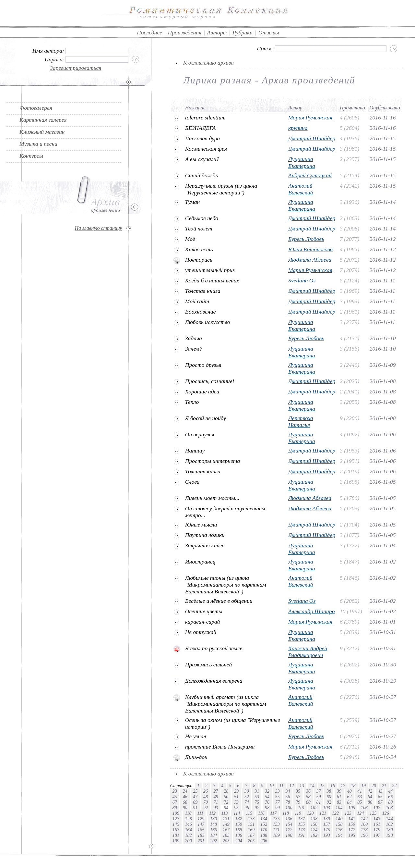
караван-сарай (203, 622)
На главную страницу (98, 228)
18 (353, 786)
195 (352, 835)
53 (257, 797)
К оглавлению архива (208, 63)
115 (249, 813)
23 (175, 791)
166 (213, 830)
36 (308, 791)
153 (276, 824)
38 (329, 791)
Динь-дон (196, 757)
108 (389, 808)
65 (380, 797)
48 (206, 797)
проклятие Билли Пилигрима (220, 747)
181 (176, 835)
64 (370, 797)
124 (360, 813)
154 (289, 824)
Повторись (199, 260)
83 (339, 802)
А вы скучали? (202, 159)
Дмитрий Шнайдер (312, 138)
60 (329, 797)
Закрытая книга (205, 545)
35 (298, 791)
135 (276, 819)
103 (327, 808)
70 (206, 802)
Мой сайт (197, 301)
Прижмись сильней (209, 664)
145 (176, 824)
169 (251, 830)
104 (339, 808)
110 (188, 813)
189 (276, 835)
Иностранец (200, 562)
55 (278, 797)
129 (201, 819)
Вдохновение (200, 312)
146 (189, 824)
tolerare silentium (205, 118)
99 (278, 808)
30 (247, 791)
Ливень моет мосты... (212, 498)
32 (267, 791)
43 (380, 791)
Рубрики (243, 32)
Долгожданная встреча (214, 681)
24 (185, 791)
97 (257, 808)
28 (226, 791)
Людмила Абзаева (310, 260)
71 (216, 802)
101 (301, 808)
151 (251, 824)
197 (377, 835)
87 (380, 802)
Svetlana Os (302, 280)
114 (237, 813)
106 (364, 808)
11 (282, 786)
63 (360, 797)
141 (352, 819)
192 (314, 835)
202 (213, 841)
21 (384, 786)
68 (185, 802)
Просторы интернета (213, 461)
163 (176, 830)
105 (352, 808)
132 (238, 819)
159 (352, 824)
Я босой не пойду (206, 418)
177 (352, 830)
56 (288, 797)
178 (364, 830)
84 (349, 802)
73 (236, 802)
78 (288, 802)
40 (349, 791)
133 (251, 819)
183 (201, 835)
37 (318, 791)
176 (339, 830)
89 (175, 808)
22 (394, 786)
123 (348, 813)
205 (251, 841)
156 (314, 824)
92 (206, 808)
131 (226, 819)
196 (364, 835)
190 (289, 835)
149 (226, 824)
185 (226, 835)
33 (278, 791)
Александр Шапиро (312, 611)
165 (201, 830)
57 (298, 797)
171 (276, 830)
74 (247, 802)
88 (390, 802)
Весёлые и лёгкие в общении (219, 601)
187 (251, 835)
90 (185, 808)
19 (363, 786)
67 (175, 802)
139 (327, 819)
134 (264, 819)
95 (236, 808)
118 (286, 813)
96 (247, 808)
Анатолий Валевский (301, 189)
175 (327, 830)
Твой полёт (199, 229)
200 (189, 841)
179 (377, 830)
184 (213, 835)
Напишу (195, 451)
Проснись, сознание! (210, 381)
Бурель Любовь (306, 239)
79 (298, 802)
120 (310, 813)
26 (206, 791)
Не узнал (196, 736)
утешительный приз (210, 270)
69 (195, 802)
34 (288, 791)
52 (247, 797)
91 (195, 808)
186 (238, 835)
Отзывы (269, 32)
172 (289, 830)
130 (213, 819)
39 (339, 791)
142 (364, 819)
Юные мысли (201, 525)
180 (389, 830)
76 (267, 802)
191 (301, 835)
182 (189, 835)
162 (389, 824)
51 (236, 797)
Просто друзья (203, 365)
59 (318, 797)
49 (216, 797)
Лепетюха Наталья (301, 422)
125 (373, 813)
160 (364, 824)
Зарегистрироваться (76, 68)
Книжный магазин (42, 132)
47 (195, 797)
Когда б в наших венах (212, 280)
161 (377, 824)
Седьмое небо (202, 218)
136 (289, 819)
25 (195, 791)
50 (226, 797)
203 (226, 841)
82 (329, 802)
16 (333, 786)
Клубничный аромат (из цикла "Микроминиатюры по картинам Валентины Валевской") (226, 704)
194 (339, 835)
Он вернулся (200, 434)
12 (291, 786)
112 (212, 813)
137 (301, 819)
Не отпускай (201, 632)
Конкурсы (31, 156)
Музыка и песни (38, 144)
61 (339, 797)
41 (360, 791)
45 (175, 797)
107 (377, 808)
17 (343, 786)
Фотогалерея (36, 108)
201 (201, 841)
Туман (193, 202)
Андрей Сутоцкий (310, 175)
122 (335, 813)
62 (349, 797)
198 (389, 835)
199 (176, 841)
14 (312, 786)
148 (213, 824)
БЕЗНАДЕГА (201, 128)
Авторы (217, 32)
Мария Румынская (310, 118)
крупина (298, 128)
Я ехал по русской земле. (214, 648)
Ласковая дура (203, 138)
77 (278, 802)
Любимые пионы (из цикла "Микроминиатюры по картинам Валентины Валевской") (226, 585)
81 (318, 802)
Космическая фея (206, 149)
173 (301, 830)
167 (226, 830)
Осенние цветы (204, 611)
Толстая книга (203, 291)
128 (189, 819)
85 (360, 802)
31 (257, 791)
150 (238, 824)
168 (238, 830)
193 (327, 835)
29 (236, 791)
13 (302, 786)
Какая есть (199, 249)
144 (389, 819)
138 (314, 819)
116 (261, 813)
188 (264, 835)
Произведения (185, 32)
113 (225, 813)
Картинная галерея (43, 120)
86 (370, 802)
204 (238, 841)
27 (216, 791)
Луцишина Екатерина (302, 162)
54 (267, 797)
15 (322, 786)
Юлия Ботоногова (310, 249)
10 (271, 786)
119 (298, 813)
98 (267, 808)
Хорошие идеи (202, 391)
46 (185, 797)
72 (226, 802)
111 (200, 813)
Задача (194, 338)
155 (301, 824)
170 (264, 830)
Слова (192, 482)
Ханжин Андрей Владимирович (308, 652)
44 (390, 791)
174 (314, 830)
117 (273, 813)
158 (339, 824)
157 (327, 824)
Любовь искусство (208, 322)
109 (176, 813)
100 (289, 808)
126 (386, 813)
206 (264, 841)
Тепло (192, 402)
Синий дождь (202, 175)
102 (314, 808)
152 (264, 824)
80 (308, 802)
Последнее (149, 32)
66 (390, 797)
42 (370, 791)
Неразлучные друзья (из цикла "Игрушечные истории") (221, 189)
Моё (190, 239)
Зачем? (194, 349)
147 (201, 824)
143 (377, 819)
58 (308, 797)
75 (257, 802)
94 (226, 808)
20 (374, 786)
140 (339, 819)
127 (176, 819)
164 (189, 830)
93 (216, 808)
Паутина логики (205, 535)
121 (323, 813)
